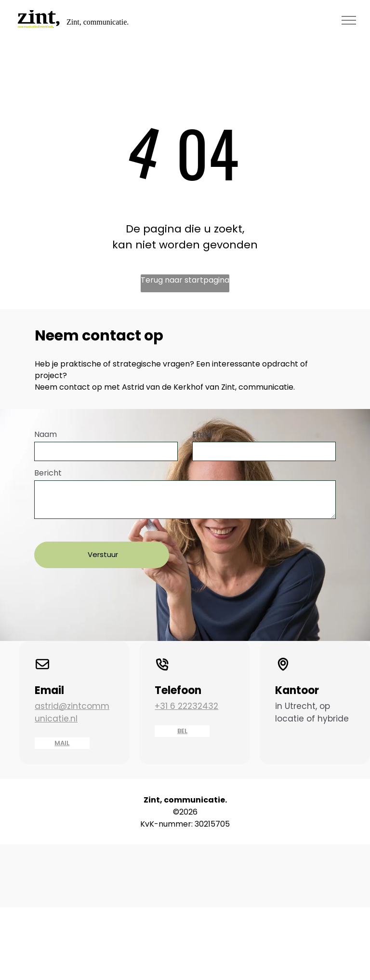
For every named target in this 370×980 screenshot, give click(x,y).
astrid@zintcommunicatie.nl (72, 701)
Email (202, 434)
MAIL (62, 731)
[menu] (349, 20)
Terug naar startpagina (185, 280)
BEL (182, 719)
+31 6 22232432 (186, 694)
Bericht (48, 473)
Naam (46, 434)
